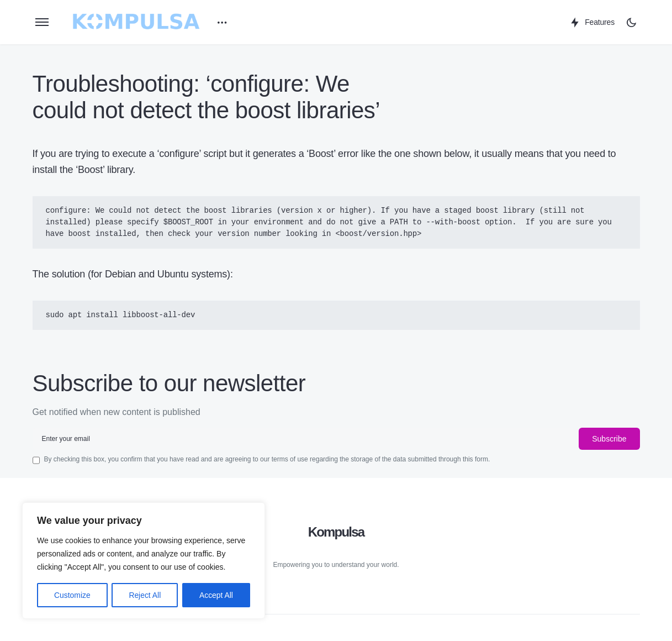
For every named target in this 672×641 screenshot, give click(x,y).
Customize (72, 595)
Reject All (145, 595)
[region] (144, 561)
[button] (42, 22)
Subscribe (609, 439)
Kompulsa (336, 532)
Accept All (216, 595)
